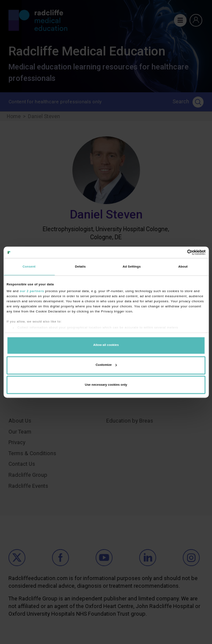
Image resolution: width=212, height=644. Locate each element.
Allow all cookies (106, 345)
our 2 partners (32, 291)
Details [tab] (80, 267)
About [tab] (183, 267)
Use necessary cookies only (106, 385)
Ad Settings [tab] (132, 267)
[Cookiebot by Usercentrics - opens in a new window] (169, 252)
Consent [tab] (29, 267)
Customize (106, 365)
